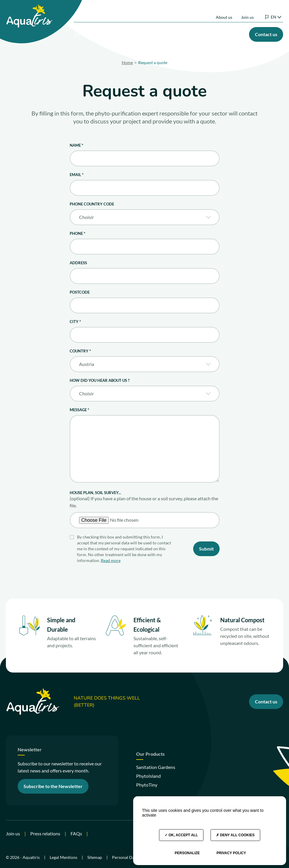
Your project (160, 33)
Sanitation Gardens (156, 767)
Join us (247, 11)
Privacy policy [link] (231, 853)
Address (78, 263)
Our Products (125, 33)
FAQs (76, 833)
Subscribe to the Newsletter (53, 786)
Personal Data (125, 857)
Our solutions (90, 33)
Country (80, 351)
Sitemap (95, 857)
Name (76, 145)
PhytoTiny (147, 785)
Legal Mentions (64, 857)
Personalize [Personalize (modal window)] (187, 853)
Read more (111, 560)
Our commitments (199, 33)
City (75, 322)
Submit (206, 549)
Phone (77, 233)
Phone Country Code (92, 204)
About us (224, 11)
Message (79, 410)
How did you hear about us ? (100, 380)
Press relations (45, 833)
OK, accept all (181, 835)
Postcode (80, 292)
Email (77, 175)
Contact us (266, 701)
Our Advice (234, 33)
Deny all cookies (235, 835)
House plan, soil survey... (95, 493)
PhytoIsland (148, 776)
